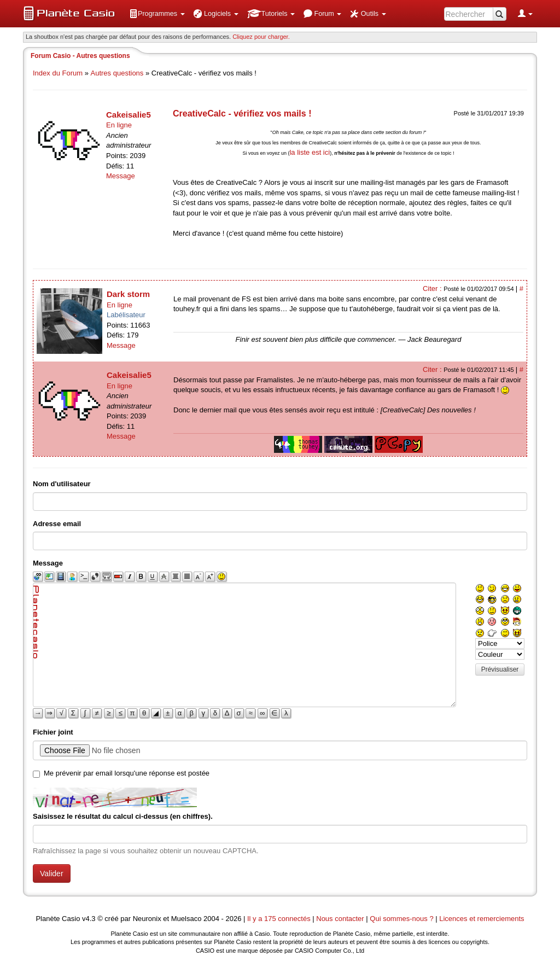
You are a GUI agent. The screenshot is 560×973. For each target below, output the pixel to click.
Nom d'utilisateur (62, 484)
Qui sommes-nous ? (401, 919)
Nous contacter (340, 919)
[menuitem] (157, 14)
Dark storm (128, 294)
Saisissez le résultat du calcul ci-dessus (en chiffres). (123, 816)
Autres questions (117, 73)
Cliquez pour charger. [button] (261, 37)
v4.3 (89, 919)
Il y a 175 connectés (280, 919)
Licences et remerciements (482, 919)
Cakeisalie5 (129, 115)
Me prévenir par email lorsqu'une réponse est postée (127, 773)
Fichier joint (53, 732)
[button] (157, 14)
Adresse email (57, 524)
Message (121, 176)
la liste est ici (310, 152)
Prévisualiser (500, 669)
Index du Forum (58, 73)
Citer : (433, 289)
